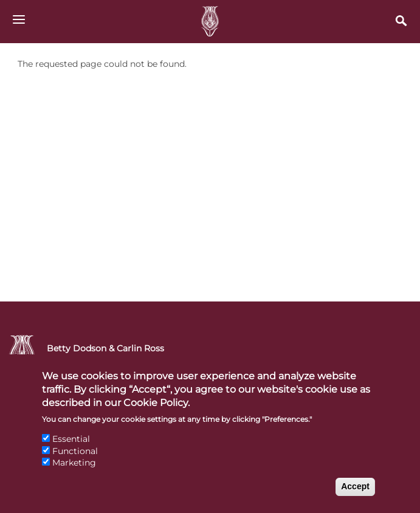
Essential (71, 447)
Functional (75, 459)
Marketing (74, 470)
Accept (355, 494)
